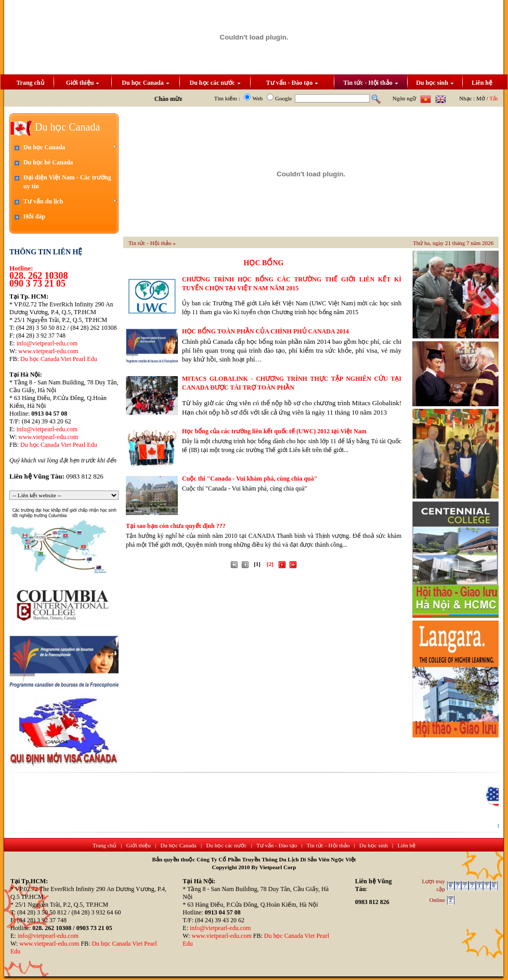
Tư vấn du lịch (70, 201)
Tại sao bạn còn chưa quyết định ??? (176, 526)
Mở (481, 98)
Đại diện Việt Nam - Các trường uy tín (67, 182)
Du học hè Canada (48, 162)
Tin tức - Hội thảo (370, 83)
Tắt (493, 98)
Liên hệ (482, 83)
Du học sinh (435, 83)
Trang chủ (30, 83)
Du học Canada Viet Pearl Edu (59, 359)
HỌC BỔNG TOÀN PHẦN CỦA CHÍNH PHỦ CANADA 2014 (265, 331)
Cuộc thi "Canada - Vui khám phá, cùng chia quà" (250, 479)
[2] (270, 564)
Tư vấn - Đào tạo (292, 83)
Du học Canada (145, 83)
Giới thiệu (83, 83)
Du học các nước (215, 83)
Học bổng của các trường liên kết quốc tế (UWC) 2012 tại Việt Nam (274, 431)
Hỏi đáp (34, 216)
